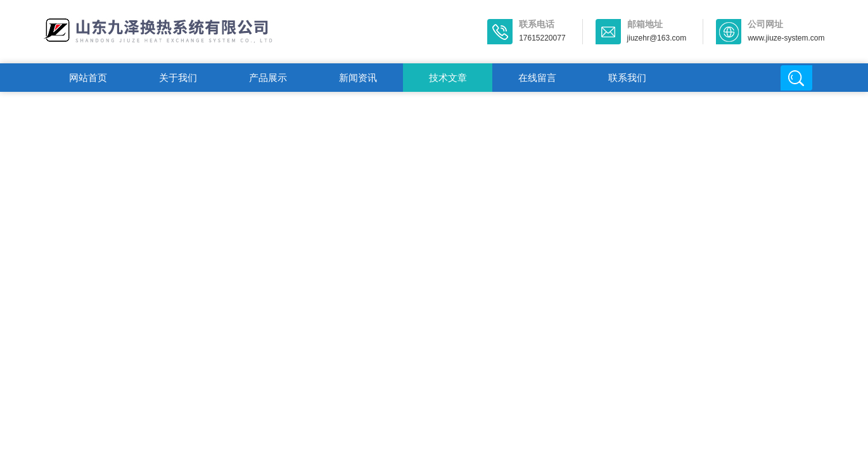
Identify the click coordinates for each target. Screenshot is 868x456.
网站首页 (88, 78)
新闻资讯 (358, 78)
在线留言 (537, 78)
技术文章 (448, 78)
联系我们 (627, 78)
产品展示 (268, 78)
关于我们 (178, 78)
